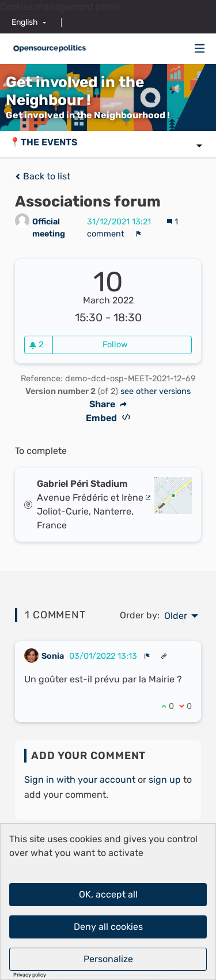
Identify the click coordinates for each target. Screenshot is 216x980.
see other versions (156, 391)
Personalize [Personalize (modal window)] (108, 959)
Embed (108, 418)
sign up (165, 780)
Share (108, 404)
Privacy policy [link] (30, 975)
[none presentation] (147, 656)
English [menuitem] (25, 22)
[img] (200, 48)
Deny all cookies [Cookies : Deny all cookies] (108, 927)
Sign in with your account (80, 780)
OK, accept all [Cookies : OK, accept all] (108, 894)
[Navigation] (200, 49)
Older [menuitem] (176, 616)
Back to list (43, 176)
